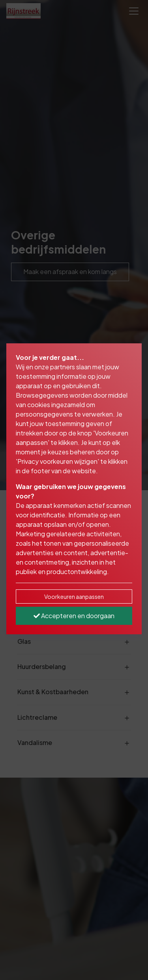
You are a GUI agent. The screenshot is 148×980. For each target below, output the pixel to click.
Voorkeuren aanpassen (74, 597)
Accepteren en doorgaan (74, 616)
